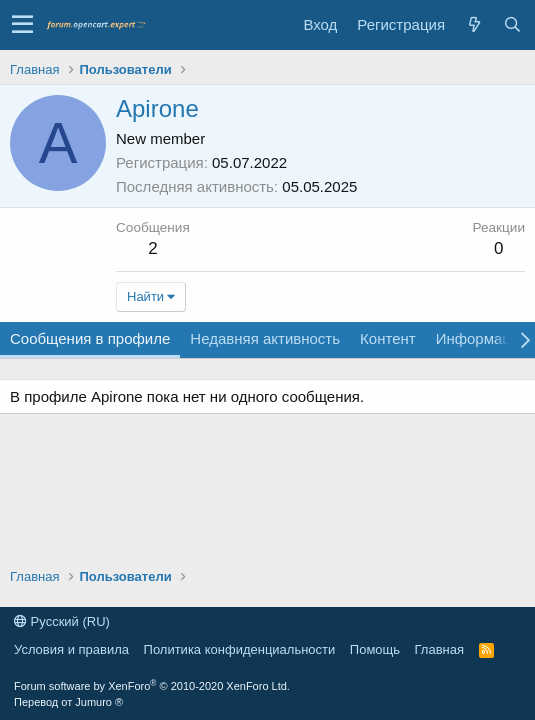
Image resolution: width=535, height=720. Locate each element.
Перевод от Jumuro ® (68, 702)
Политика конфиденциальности (240, 649)
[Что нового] (474, 24)
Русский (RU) (62, 621)
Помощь (375, 649)
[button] (22, 25)
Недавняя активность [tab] (265, 338)
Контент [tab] (388, 338)
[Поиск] (512, 24)
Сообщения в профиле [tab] (90, 338)
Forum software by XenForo (152, 686)
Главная (439, 649)
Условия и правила (71, 649)
